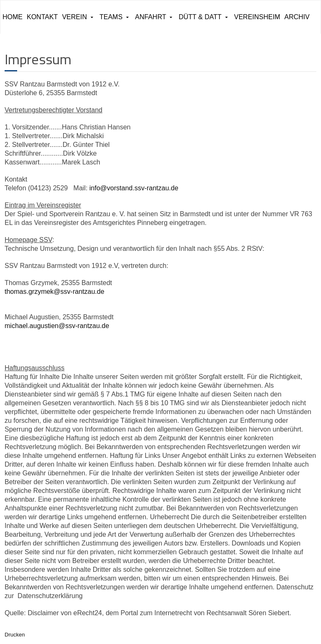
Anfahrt (150, 17)
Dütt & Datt (200, 17)
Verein (74, 17)
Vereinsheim (257, 17)
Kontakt (42, 17)
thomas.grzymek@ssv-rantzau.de (55, 292)
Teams (111, 17)
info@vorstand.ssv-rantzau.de (134, 188)
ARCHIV (297, 17)
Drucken (15, 635)
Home (13, 17)
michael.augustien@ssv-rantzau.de (57, 326)
